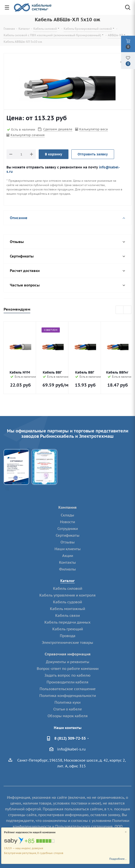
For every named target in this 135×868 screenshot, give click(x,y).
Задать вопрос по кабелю (67, 675)
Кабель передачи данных (67, 622)
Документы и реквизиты (68, 662)
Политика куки (67, 702)
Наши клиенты (68, 549)
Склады (67, 515)
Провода (68, 636)
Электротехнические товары (67, 642)
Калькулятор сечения (28, 135)
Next (127, 310)
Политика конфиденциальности (68, 696)
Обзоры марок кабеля (68, 716)
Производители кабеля (67, 682)
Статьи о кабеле (68, 709)
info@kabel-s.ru (71, 749)
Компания (67, 507)
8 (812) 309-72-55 (70, 738)
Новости (67, 522)
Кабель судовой (67, 602)
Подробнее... (118, 859)
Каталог (67, 581)
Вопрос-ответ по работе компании (68, 669)
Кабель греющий (68, 629)
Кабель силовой (68, 588)
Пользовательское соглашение (68, 689)
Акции (68, 556)
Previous (120, 310)
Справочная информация (68, 654)
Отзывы (68, 542)
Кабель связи (67, 615)
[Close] (126, 832)
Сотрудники (68, 529)
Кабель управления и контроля (67, 595)
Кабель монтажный (67, 609)
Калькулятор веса (94, 129)
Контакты (67, 562)
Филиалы (67, 569)
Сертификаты (68, 535)
